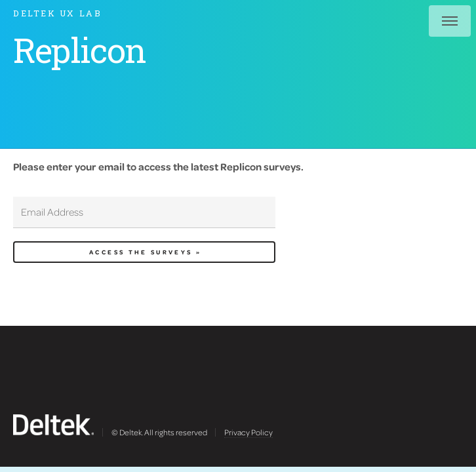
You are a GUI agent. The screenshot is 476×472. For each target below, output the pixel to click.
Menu (450, 21)
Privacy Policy (248, 432)
